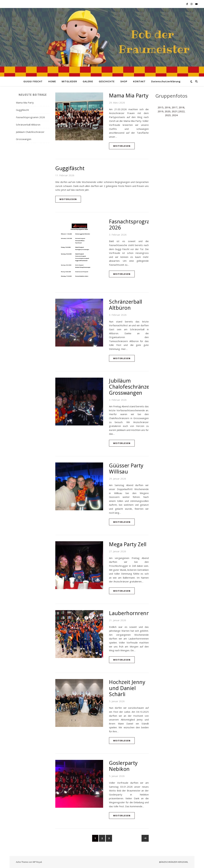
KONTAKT (139, 81)
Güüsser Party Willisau (126, 468)
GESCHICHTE (107, 81)
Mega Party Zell (128, 544)
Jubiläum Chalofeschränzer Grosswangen (130, 387)
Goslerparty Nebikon (123, 766)
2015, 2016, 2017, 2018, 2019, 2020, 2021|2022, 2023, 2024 (171, 111)
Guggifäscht (22, 110)
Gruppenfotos (171, 96)
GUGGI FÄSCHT (33, 81)
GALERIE (88, 81)
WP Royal (37, 862)
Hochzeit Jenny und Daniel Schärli (127, 688)
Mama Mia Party (25, 103)
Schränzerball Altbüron (28, 125)
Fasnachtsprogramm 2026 (30, 117)
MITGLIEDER (69, 81)
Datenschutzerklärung (166, 81)
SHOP (124, 81)
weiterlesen (122, 146)
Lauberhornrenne (131, 613)
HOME (52, 81)
